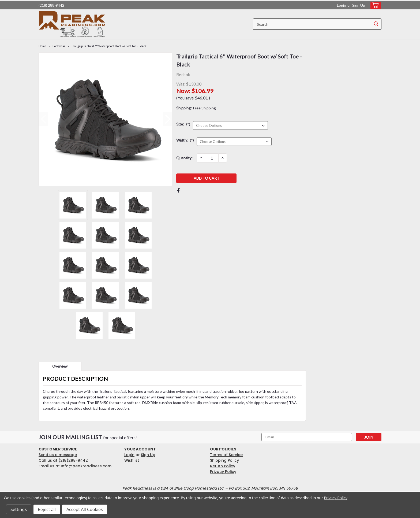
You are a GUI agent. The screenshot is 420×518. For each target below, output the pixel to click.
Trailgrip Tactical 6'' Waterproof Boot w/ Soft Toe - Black (109, 46)
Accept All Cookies (85, 509)
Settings (19, 509)
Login (342, 5)
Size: (183, 124)
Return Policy (223, 466)
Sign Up (359, 5)
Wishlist (132, 460)
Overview (60, 366)
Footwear (59, 46)
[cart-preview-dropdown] (375, 5)
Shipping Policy (224, 460)
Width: (185, 140)
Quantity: (184, 158)
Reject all (47, 509)
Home (43, 46)
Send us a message (58, 455)
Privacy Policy (223, 472)
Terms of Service (226, 455)
